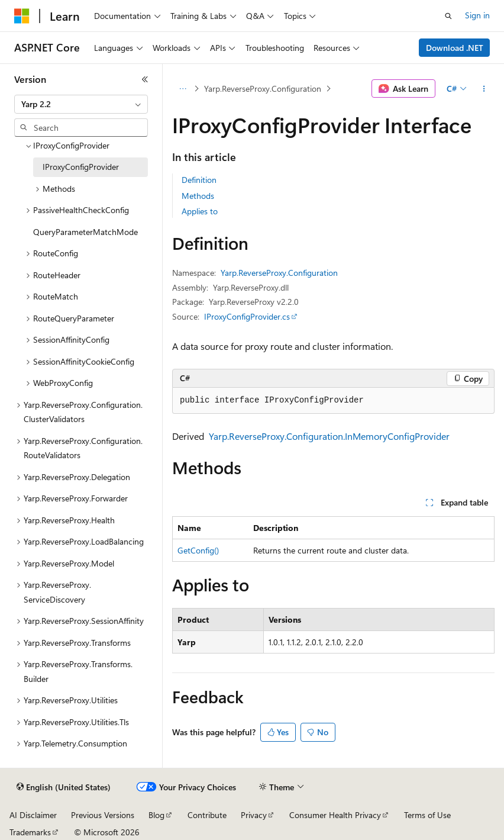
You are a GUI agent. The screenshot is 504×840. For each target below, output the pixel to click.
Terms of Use (427, 815)
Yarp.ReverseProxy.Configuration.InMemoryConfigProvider (329, 436)
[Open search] (448, 16)
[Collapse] (145, 79)
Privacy (254, 815)
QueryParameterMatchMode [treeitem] (85, 232)
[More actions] (484, 89)
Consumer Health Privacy (335, 815)
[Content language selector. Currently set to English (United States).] (64, 787)
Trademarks (30, 832)
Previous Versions (103, 815)
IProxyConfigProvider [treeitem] (81, 167)
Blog (156, 815)
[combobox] (81, 104)
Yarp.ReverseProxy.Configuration (263, 88)
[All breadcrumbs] (182, 89)
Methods (198, 196)
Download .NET (455, 48)
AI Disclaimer (33, 815)
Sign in (477, 15)
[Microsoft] (22, 16)
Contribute (207, 815)
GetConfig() (198, 550)
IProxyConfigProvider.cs (247, 316)
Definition (199, 180)
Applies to (200, 211)
